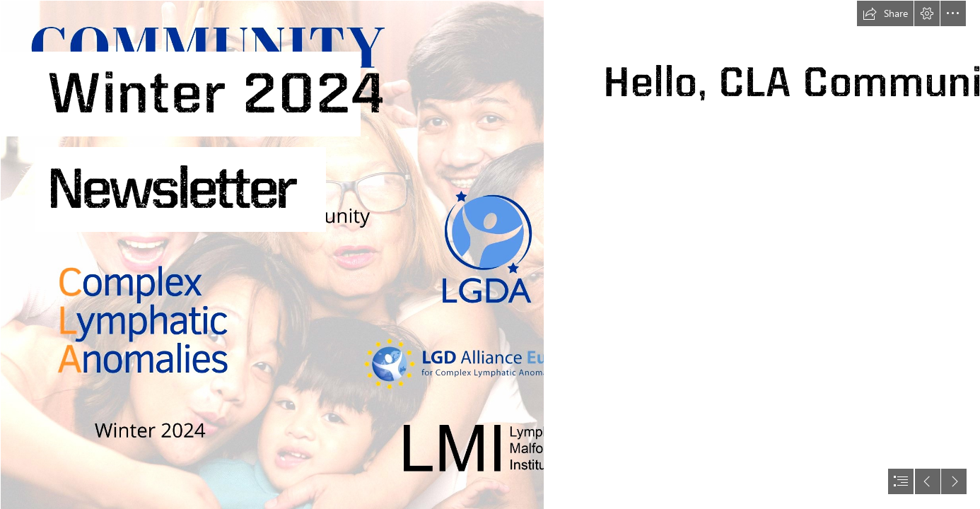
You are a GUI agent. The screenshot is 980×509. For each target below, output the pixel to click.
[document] (490, 255)
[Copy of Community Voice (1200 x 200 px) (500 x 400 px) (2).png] (272, 255)
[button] (885, 13)
